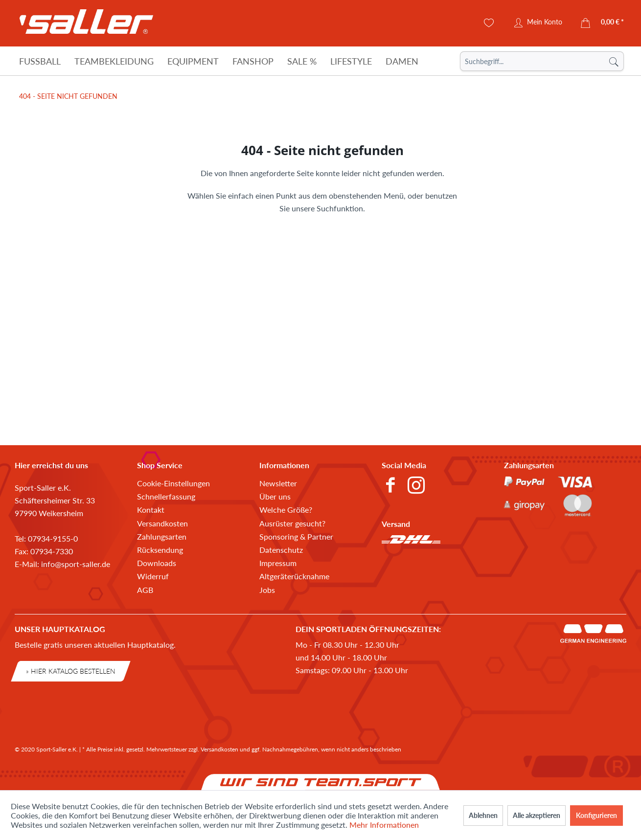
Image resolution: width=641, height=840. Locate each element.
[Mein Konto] (538, 23)
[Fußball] (40, 61)
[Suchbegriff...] (542, 61)
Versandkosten (162, 523)
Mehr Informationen (384, 825)
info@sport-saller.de (76, 564)
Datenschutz (281, 550)
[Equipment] (193, 61)
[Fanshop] (253, 61)
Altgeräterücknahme (294, 576)
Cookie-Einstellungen (173, 483)
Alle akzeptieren (537, 815)
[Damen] (402, 61)
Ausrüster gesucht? (292, 523)
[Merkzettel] (489, 23)
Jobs (267, 590)
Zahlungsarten (162, 536)
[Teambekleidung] (114, 61)
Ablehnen (483, 815)
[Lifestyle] (351, 61)
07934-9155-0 (53, 538)
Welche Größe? (286, 510)
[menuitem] (542, 61)
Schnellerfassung (166, 496)
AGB (145, 590)
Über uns (275, 496)
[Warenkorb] (603, 23)
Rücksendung (160, 550)
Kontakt (151, 510)
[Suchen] (614, 61)
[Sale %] (302, 61)
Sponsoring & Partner (296, 536)
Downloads (157, 563)
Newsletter (278, 483)
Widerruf (153, 576)
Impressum (278, 563)
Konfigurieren (596, 815)
